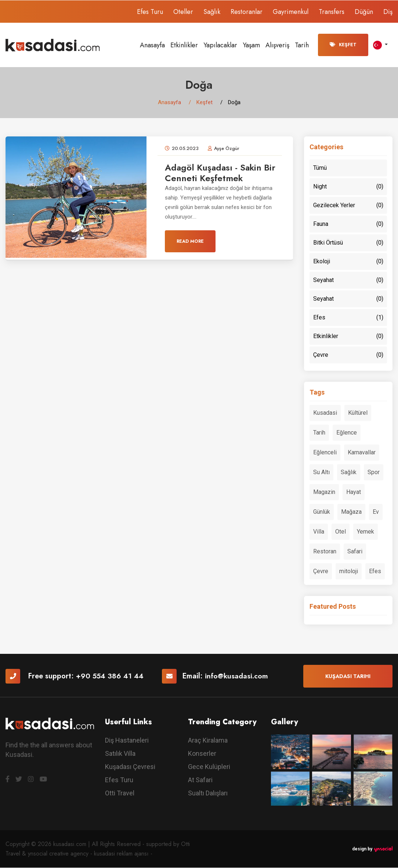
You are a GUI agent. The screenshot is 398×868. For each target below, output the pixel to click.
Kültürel (358, 413)
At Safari (200, 781)
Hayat (354, 492)
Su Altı (321, 473)
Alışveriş (277, 45)
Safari (355, 552)
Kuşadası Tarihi (348, 677)
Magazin (324, 492)
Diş (388, 12)
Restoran (325, 552)
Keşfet (343, 45)
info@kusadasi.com (238, 677)
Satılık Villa (120, 754)
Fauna (348, 224)
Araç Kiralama (208, 741)
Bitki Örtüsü (348, 243)
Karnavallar (362, 453)
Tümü (320, 168)
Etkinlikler (184, 45)
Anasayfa (152, 45)
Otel (341, 532)
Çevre (348, 355)
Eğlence (347, 433)
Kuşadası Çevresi (130, 767)
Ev (376, 512)
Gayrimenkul (291, 12)
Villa (319, 532)
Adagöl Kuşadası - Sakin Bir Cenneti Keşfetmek (221, 173)
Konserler (202, 754)
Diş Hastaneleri (127, 741)
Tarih (302, 45)
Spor (374, 473)
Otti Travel (120, 794)
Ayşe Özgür (227, 149)
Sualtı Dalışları (208, 794)
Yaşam (251, 45)
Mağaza (351, 512)
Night (348, 187)
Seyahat (348, 281)
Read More (190, 242)
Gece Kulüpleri (209, 767)
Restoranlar (247, 12)
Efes (348, 318)
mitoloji (349, 572)
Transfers (332, 12)
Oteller (183, 12)
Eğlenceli (325, 453)
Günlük (322, 512)
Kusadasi (325, 413)
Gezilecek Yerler (348, 206)
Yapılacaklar (220, 45)
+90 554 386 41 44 (111, 677)
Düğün (364, 12)
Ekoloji (348, 262)
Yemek (366, 532)
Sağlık (212, 12)
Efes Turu (150, 12)
